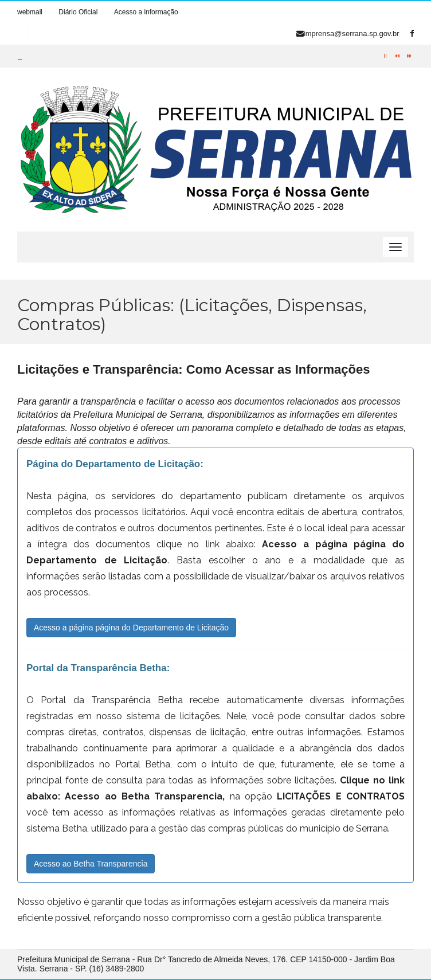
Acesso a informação (146, 12)
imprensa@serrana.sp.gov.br (348, 34)
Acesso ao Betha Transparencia (91, 864)
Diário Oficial (78, 12)
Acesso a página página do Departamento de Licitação (131, 628)
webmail (30, 12)
